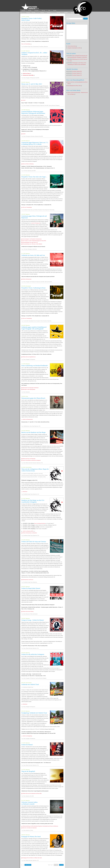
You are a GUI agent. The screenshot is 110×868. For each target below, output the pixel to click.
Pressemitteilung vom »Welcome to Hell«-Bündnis (32, 244)
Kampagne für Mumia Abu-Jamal (31, 837)
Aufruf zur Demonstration (28, 419)
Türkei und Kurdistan (48, 282)
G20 (24, 171)
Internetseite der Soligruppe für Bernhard (31, 388)
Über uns (43, 10)
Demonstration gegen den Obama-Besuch (33, 398)
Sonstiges (69, 13)
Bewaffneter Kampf (27, 47)
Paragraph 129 (28, 78)
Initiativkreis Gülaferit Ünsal (28, 687)
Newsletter (36, 10)
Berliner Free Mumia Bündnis (28, 474)
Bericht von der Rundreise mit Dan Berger (34, 432)
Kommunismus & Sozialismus (38, 47)
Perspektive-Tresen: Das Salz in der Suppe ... (34, 177)
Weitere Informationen (27, 279)
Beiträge (30, 10)
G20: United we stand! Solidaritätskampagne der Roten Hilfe (34, 241)
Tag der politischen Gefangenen (54, 105)
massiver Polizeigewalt (36, 223)
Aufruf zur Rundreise (27, 531)
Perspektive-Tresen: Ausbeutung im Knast (33, 288)
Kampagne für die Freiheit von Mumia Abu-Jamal (32, 858)
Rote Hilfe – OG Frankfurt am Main (39, 477)
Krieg (31, 13)
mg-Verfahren (35, 210)
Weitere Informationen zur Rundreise (30, 533)
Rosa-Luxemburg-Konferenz (40, 523)
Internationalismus (54, 13)
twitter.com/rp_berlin (72, 46)
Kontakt (55, 10)
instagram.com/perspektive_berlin (74, 48)
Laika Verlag (40, 474)
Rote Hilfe (37, 78)
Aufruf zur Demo (26, 73)
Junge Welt (36, 474)
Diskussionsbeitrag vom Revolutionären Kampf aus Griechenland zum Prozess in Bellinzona (40, 826)
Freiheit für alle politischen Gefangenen (33, 654)
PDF (32, 531)
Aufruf (24, 100)
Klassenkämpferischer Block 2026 (74, 86)
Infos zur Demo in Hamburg (28, 164)
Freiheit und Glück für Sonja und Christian (34, 542)
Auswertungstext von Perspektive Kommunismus (32, 239)
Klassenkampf (24, 13)
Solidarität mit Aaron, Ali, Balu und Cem (33, 255)
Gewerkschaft (26, 321)
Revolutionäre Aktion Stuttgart (42, 475)
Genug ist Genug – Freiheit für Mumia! (33, 620)
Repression (62, 13)
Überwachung (52, 210)
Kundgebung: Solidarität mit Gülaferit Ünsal (34, 713)
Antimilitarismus (26, 426)
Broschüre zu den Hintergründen (29, 389)
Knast (32, 47)
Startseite (23, 10)
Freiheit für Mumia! (27, 745)
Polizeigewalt (34, 105)
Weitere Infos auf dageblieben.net (29, 357)
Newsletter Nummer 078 (77, 75)
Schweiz (32, 830)
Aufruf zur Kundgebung (27, 736)
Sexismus (46, 13)
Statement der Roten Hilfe (28, 75)
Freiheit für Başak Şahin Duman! (31, 588)
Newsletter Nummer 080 (77, 71)
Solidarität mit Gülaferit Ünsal (30, 684)
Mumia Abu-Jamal (29, 463)
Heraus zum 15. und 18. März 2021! (32, 84)
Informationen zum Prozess (28, 580)
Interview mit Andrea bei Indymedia (30, 828)
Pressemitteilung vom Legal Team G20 (30, 242)
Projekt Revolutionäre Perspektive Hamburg (29, 475)
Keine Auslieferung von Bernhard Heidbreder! (35, 366)
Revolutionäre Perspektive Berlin (27, 477)
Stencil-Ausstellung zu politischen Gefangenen (32, 460)
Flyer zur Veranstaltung (26, 44)
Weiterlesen (25, 492)
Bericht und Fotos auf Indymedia (29, 459)
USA (40, 426)
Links (49, 10)
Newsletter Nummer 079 (77, 73)
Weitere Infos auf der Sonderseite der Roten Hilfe (32, 793)
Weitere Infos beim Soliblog (28, 611)
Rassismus (38, 105)
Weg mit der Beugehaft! (28, 771)
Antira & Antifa (38, 13)
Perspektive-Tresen (42, 210)
